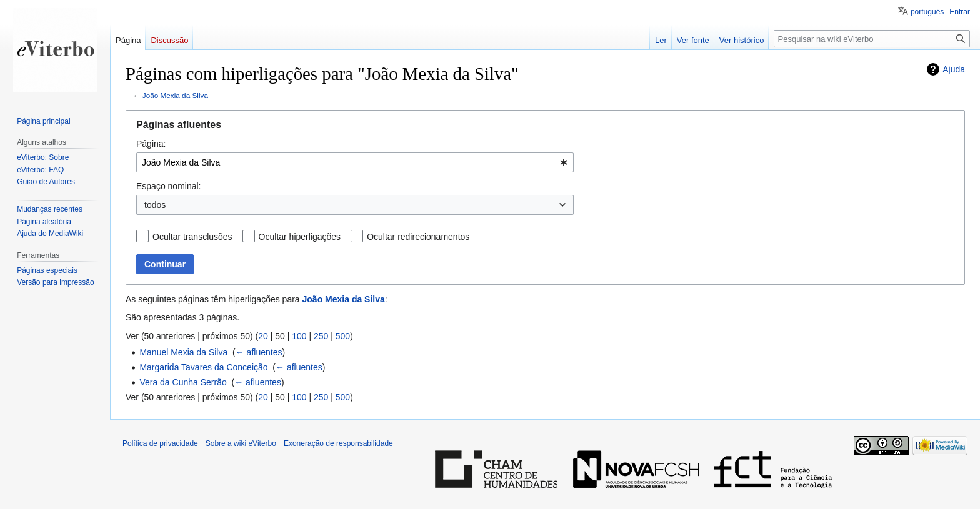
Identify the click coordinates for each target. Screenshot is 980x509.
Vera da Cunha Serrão (183, 382)
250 (321, 336)
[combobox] (355, 162)
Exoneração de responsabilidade (338, 443)
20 (263, 336)
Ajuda (954, 69)
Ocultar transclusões (192, 237)
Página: (151, 144)
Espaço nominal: (169, 186)
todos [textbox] (155, 205)
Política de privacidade (160, 443)
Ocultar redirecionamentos (418, 237)
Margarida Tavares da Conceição (203, 367)
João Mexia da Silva (175, 95)
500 (343, 336)
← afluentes (259, 352)
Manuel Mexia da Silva (183, 352)
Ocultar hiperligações (300, 237)
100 (299, 336)
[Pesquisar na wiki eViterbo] (872, 39)
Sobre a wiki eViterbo (241, 443)
